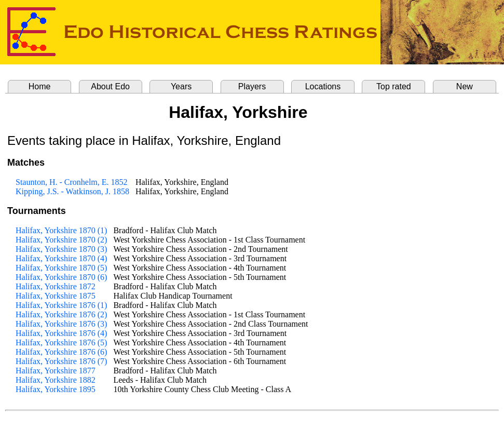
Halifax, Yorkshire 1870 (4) (61, 258)
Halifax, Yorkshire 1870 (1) (61, 230)
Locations (323, 86)
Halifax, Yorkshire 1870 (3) (61, 249)
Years (181, 86)
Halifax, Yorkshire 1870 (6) (61, 277)
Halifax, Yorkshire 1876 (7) (61, 361)
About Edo (110, 86)
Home (40, 86)
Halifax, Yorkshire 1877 (56, 371)
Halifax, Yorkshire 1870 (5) (61, 268)
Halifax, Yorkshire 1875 (56, 296)
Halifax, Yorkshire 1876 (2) (61, 314)
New (465, 86)
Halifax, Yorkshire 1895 (56, 389)
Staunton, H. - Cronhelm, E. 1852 (72, 182)
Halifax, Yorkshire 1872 (56, 286)
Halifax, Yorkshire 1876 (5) (61, 342)
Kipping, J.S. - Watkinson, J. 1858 (72, 191)
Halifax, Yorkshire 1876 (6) (61, 352)
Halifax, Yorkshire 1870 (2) (61, 240)
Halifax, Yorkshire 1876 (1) (61, 305)
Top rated (394, 86)
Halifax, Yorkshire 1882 (56, 380)
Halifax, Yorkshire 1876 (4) (61, 333)
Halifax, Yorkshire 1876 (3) (61, 324)
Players (252, 86)
